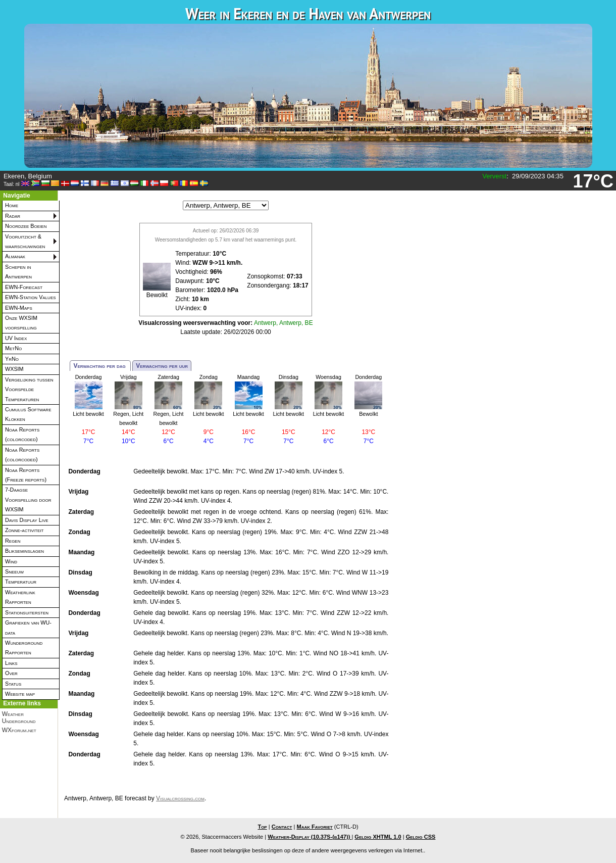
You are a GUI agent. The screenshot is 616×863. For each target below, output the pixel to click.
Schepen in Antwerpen (18, 272)
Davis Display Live (27, 520)
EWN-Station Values (31, 297)
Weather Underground (19, 717)
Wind (11, 561)
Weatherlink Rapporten (20, 597)
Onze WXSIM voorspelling (21, 323)
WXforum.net (19, 730)
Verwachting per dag (100, 366)
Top (262, 827)
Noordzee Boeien (26, 226)
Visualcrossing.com (180, 798)
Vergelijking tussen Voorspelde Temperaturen (29, 389)
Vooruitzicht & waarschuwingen (25, 241)
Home (12, 205)
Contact (282, 827)
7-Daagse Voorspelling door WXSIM (28, 499)
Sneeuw (14, 571)
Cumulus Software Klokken (28, 414)
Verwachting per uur (162, 366)
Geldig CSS (421, 837)
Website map (20, 694)
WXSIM (14, 369)
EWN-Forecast (24, 287)
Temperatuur (21, 582)
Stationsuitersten (27, 612)
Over (11, 673)
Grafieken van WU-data (28, 627)
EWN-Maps (19, 308)
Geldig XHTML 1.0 (378, 837)
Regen (13, 541)
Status (13, 684)
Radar (13, 216)
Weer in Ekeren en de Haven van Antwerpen (308, 13)
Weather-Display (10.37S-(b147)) (310, 837)
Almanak (15, 256)
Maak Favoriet (314, 827)
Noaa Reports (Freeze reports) (26, 475)
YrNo (12, 359)
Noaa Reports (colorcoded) (22, 434)
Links (11, 663)
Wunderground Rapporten (24, 648)
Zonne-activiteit (24, 530)
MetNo (13, 348)
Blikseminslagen (24, 551)
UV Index (16, 338)
